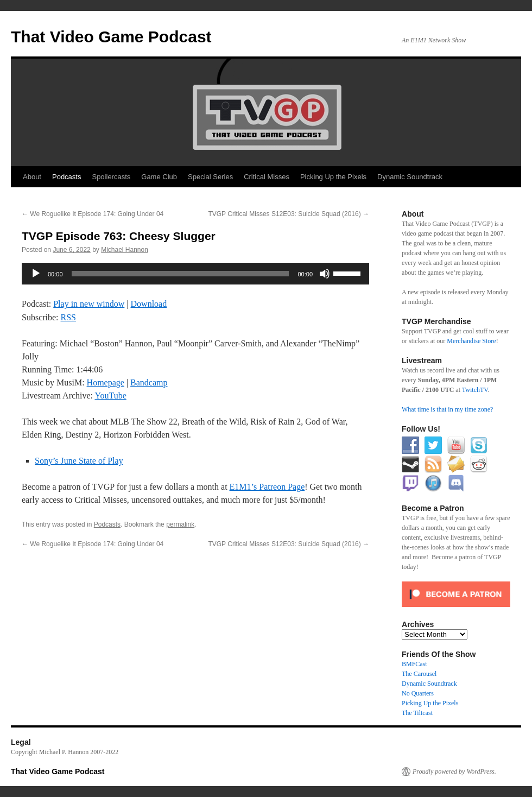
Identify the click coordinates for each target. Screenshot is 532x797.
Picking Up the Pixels (333, 177)
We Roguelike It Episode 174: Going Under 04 (93, 214)
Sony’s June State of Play (79, 461)
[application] (195, 274)
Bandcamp (149, 382)
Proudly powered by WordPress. (454, 771)
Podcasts (66, 177)
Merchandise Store (471, 341)
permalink (180, 524)
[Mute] (325, 274)
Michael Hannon (125, 250)
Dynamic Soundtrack (410, 177)
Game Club (159, 177)
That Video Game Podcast (111, 37)
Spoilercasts (111, 177)
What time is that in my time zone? (447, 409)
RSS (68, 317)
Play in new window (89, 304)
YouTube (110, 396)
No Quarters (418, 693)
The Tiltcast (417, 713)
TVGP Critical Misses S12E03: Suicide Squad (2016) (289, 214)
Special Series (210, 177)
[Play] (36, 274)
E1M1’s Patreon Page (267, 487)
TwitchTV (475, 390)
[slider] (180, 274)
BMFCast (414, 664)
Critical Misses (267, 177)
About (32, 177)
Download (149, 304)
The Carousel (419, 674)
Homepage (106, 382)
